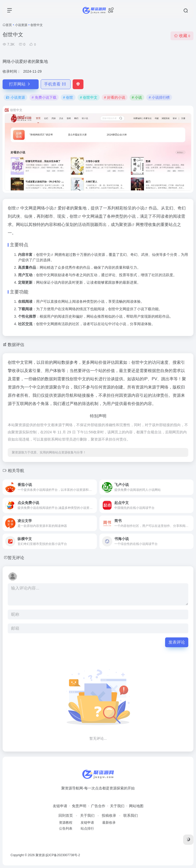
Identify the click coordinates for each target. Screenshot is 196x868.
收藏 (182, 36)
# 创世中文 (89, 97)
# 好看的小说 (115, 97)
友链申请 (60, 806)
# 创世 (68, 97)
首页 (9, 25)
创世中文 (43, 255)
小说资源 (21, 25)
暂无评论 (16, 558)
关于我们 (117, 806)
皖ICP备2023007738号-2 (63, 855)
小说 (49, 208)
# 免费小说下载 (44, 97)
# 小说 (137, 97)
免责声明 (79, 806)
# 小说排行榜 (159, 97)
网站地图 (136, 806)
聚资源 (125, 225)
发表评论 (177, 642)
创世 (12, 208)
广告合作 (98, 806)
